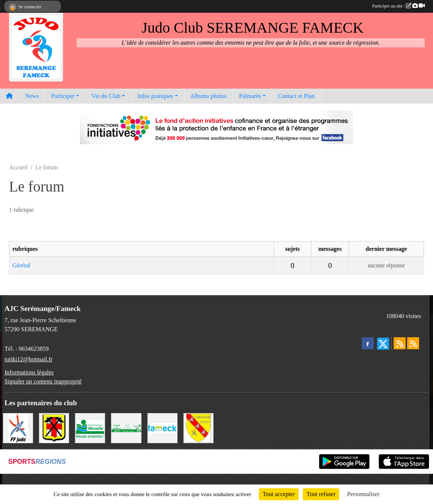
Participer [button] (63, 96)
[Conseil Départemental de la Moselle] (90, 427)
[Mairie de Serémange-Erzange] (54, 427)
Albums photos (208, 96)
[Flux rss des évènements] (413, 343)
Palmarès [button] (250, 96)
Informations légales (29, 372)
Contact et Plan (296, 96)
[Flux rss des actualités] (400, 343)
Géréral (21, 265)
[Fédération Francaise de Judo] (18, 427)
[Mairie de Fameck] (162, 427)
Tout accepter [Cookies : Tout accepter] (279, 494)
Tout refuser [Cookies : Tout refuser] (321, 494)
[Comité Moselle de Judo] (126, 427)
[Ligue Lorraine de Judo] (198, 427)
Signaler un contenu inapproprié (43, 381)
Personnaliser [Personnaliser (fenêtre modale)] (363, 494)
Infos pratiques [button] (155, 96)
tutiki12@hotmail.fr (29, 359)
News (32, 96)
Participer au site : (398, 6)
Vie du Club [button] (106, 96)
